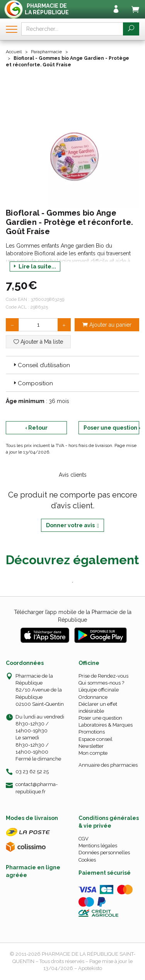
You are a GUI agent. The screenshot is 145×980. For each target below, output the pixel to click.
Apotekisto (90, 968)
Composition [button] (32, 383)
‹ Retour (36, 428)
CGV (84, 839)
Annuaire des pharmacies (108, 765)
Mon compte (93, 753)
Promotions (92, 732)
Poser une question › (112, 428)
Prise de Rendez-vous (103, 676)
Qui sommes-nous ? (101, 683)
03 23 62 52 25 (32, 772)
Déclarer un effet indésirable (98, 708)
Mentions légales (98, 846)
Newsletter (91, 746)
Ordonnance (93, 697)
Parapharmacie (46, 52)
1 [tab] (73, 582)
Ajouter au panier (107, 325)
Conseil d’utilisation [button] (41, 365)
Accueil (14, 52)
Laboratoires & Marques (106, 725)
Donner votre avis (72, 525)
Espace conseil (96, 739)
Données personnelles (104, 853)
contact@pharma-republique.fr (37, 788)
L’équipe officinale (99, 690)
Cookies (87, 860)
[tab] (72, 365)
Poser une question (100, 718)
